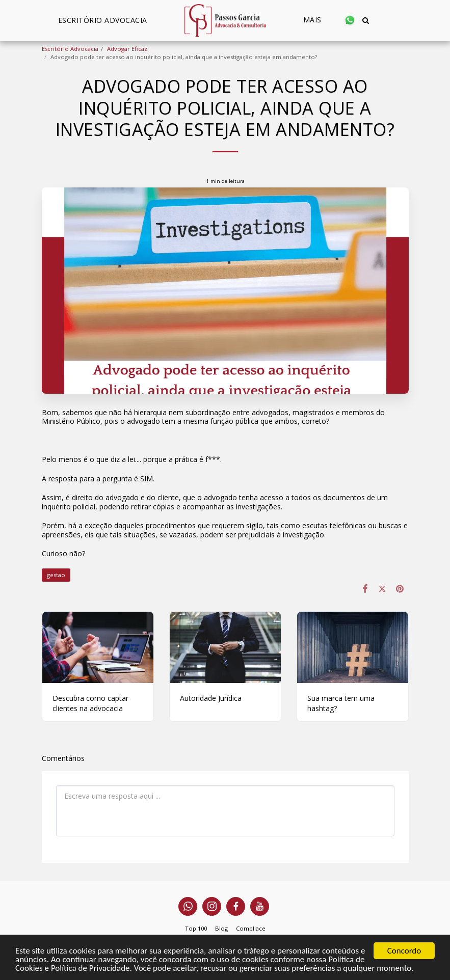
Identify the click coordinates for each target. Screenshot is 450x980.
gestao (56, 575)
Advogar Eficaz (127, 49)
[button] (350, 20)
